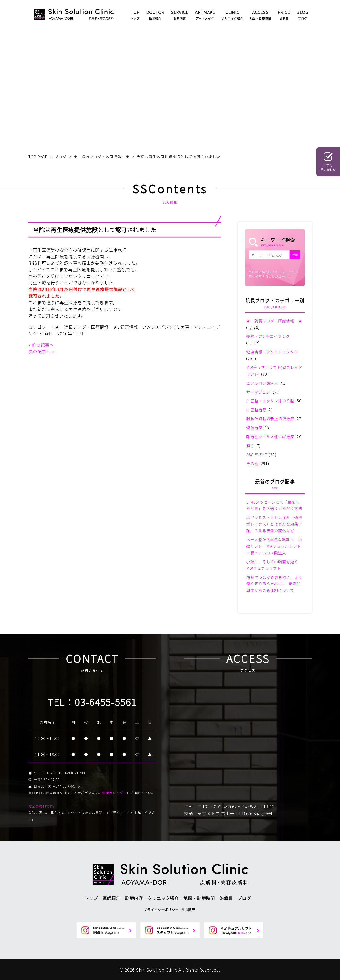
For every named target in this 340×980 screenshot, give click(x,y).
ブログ (244, 898)
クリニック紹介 (163, 898)
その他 (252, 463)
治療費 (226, 898)
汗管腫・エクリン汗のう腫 (270, 401)
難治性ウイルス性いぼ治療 (270, 437)
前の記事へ (43, 345)
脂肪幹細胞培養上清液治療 (270, 419)
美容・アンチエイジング (268, 336)
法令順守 (188, 910)
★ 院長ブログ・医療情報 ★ (86, 327)
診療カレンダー (114, 793)
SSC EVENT (257, 454)
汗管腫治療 (256, 410)
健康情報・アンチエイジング (149, 327)
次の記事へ (40, 351)
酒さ (250, 445)
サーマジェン (258, 392)
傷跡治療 (254, 428)
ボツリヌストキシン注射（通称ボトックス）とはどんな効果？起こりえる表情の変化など (274, 524)
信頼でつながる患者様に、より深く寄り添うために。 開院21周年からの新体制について (274, 584)
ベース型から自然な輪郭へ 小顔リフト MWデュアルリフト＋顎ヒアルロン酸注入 (274, 546)
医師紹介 (111, 898)
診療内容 (134, 898)
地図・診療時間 (199, 898)
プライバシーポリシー (161, 910)
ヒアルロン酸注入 (262, 383)
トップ (91, 898)
